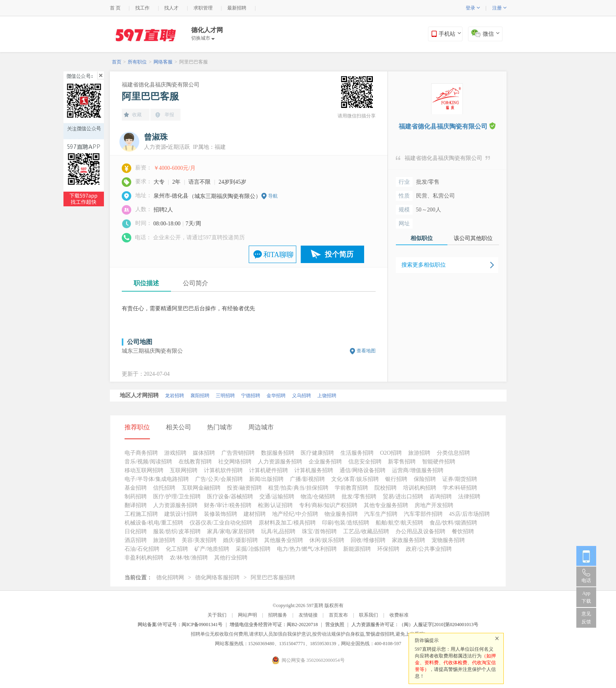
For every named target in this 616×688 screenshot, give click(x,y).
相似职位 (422, 238)
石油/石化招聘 (142, 549)
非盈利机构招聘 (144, 558)
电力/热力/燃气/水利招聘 (307, 549)
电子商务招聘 (141, 453)
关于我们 (217, 615)
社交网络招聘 (235, 462)
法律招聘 (469, 497)
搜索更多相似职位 (424, 265)
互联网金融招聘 (201, 488)
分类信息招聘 (453, 453)
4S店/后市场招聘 (469, 514)
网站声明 (248, 615)
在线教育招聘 (195, 462)
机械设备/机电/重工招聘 (154, 523)
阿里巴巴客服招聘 (273, 577)
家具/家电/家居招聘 (231, 531)
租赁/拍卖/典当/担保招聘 (298, 488)
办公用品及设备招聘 (420, 531)
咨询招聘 (441, 497)
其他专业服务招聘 (386, 505)
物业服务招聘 (341, 514)
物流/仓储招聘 (318, 497)
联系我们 (368, 615)
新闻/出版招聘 (267, 479)
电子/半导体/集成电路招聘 (157, 479)
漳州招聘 (256, 396)
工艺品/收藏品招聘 (366, 531)
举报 (169, 115)
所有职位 (137, 62)
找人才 (171, 8)
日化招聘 (136, 531)
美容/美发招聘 (199, 540)
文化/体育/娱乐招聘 (355, 479)
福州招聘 (231, 396)
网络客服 (163, 62)
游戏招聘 (175, 453)
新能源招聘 (357, 549)
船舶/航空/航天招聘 (399, 523)
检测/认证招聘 (275, 505)
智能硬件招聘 (439, 462)
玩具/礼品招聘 (278, 531)
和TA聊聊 (279, 255)
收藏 (137, 115)
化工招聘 (177, 549)
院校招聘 (386, 488)
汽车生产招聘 (381, 514)
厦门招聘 (155, 396)
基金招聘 (136, 488)
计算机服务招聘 (314, 470)
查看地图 (366, 351)
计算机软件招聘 (223, 470)
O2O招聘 (391, 453)
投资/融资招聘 (244, 488)
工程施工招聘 (141, 514)
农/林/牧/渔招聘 (189, 558)
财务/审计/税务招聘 (228, 505)
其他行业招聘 (231, 558)
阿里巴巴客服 (194, 62)
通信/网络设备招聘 (363, 470)
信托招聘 (164, 488)
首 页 (115, 8)
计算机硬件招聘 (269, 470)
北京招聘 (129, 396)
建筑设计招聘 (181, 514)
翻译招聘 (136, 505)
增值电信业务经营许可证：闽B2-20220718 (274, 625)
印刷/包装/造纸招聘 (346, 523)
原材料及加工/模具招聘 (287, 523)
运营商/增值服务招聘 (418, 470)
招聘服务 (278, 615)
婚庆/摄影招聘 (240, 540)
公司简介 (196, 283)
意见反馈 (586, 618)
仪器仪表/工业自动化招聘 (221, 523)
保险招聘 (425, 479)
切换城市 (203, 38)
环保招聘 (388, 549)
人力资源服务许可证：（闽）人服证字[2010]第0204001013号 (415, 625)
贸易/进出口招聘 (403, 497)
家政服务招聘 (409, 540)
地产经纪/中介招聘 (295, 514)
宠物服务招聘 (448, 540)
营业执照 (335, 625)
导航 (273, 196)
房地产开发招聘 (434, 505)
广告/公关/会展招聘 (219, 479)
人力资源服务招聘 (280, 462)
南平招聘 (205, 396)
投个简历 (339, 254)
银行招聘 (396, 479)
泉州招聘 (180, 396)
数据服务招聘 (278, 453)
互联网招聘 (184, 470)
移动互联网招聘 (144, 470)
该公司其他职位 (473, 238)
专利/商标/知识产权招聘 (328, 505)
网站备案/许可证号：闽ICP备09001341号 (180, 625)
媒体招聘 (204, 453)
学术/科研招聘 (460, 488)
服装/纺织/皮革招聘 (177, 531)
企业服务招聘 (325, 462)
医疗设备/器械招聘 (230, 497)
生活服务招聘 (357, 453)
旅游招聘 (419, 453)
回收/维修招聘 (368, 540)
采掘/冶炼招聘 (253, 549)
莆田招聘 (282, 396)
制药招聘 (136, 497)
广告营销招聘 (238, 453)
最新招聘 (237, 8)
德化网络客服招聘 (217, 577)
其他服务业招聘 (284, 540)
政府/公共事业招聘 (429, 549)
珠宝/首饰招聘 (319, 531)
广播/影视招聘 (307, 479)
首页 (117, 62)
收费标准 (399, 615)
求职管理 (203, 8)
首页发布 (338, 615)
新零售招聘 (402, 462)
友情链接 (308, 615)
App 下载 (586, 597)
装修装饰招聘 (221, 514)
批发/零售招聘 (359, 497)
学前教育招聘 (351, 488)
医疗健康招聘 (317, 453)
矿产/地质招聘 (212, 549)
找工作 (142, 8)
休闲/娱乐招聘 (327, 540)
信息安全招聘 (365, 462)
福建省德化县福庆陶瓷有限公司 (161, 85)
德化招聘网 (170, 577)
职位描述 (146, 283)
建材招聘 (255, 514)
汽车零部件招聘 (423, 514)
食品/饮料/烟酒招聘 (453, 523)
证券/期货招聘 (460, 479)
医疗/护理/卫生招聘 (177, 497)
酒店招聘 (136, 540)
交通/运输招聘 (277, 497)
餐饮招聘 (463, 531)
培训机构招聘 (420, 488)
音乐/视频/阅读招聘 (148, 462)
